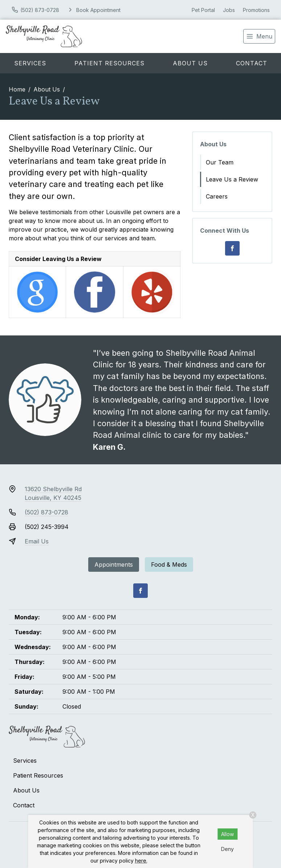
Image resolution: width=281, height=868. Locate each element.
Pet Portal (203, 10)
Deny (227, 849)
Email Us (37, 541)
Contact (252, 63)
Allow (227, 834)
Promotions (256, 10)
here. (141, 861)
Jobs (229, 10)
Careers (217, 196)
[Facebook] (232, 248)
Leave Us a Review (232, 179)
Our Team (220, 162)
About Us (190, 63)
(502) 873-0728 (46, 512)
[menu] (259, 36)
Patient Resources (109, 63)
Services (30, 63)
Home (17, 89)
